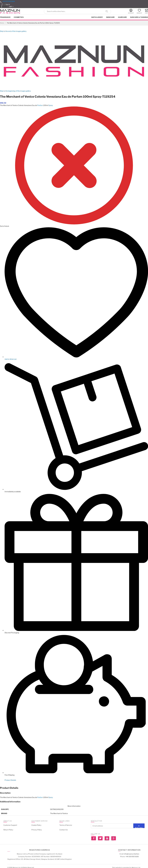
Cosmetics (19, 17)
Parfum (40, 105)
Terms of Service (66, 825)
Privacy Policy (37, 830)
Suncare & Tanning (139, 17)
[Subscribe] (139, 826)
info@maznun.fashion (132, 854)
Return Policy (8, 830)
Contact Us (64, 830)
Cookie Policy (36, 825)
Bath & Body (97, 17)
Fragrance (5, 17)
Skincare (110, 17)
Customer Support (10, 825)
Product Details (10, 780)
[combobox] (77, 11)
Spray (51, 105)
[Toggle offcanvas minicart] (146, 11)
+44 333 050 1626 (8, 1)
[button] (11, 7)
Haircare (122, 17)
